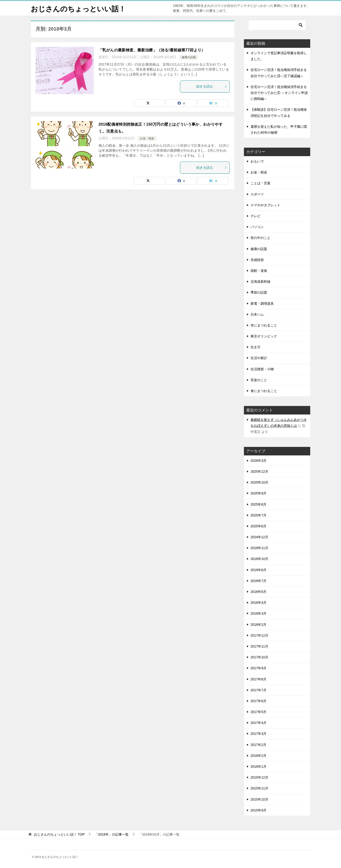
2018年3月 (258, 613)
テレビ (256, 216)
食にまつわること (264, 391)
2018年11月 (259, 548)
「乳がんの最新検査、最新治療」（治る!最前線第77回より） (152, 50)
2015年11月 (259, 788)
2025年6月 (258, 526)
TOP (59, 834)
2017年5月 (258, 712)
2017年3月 (258, 734)
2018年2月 (258, 625)
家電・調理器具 (262, 304)
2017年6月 (258, 701)
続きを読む (212, 86)
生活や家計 (259, 358)
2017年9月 (258, 668)
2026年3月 (258, 461)
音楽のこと (259, 380)
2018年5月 (258, 592)
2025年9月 (258, 493)
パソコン (257, 227)
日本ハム (257, 314)
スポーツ (257, 194)
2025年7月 (258, 515)
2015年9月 (258, 810)
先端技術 (257, 260)
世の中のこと (260, 238)
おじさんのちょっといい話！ (78, 8)
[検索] (277, 25)
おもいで (257, 161)
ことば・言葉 (260, 183)
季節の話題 (259, 292)
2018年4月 (258, 603)
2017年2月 (258, 745)
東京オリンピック (264, 336)
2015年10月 (259, 799)
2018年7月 (258, 581)
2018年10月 (259, 559)
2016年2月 (258, 756)
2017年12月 (259, 635)
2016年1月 (258, 767)
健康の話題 (189, 57)
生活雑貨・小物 (262, 369)
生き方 (256, 347)
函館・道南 (259, 271)
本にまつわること (264, 325)
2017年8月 (258, 679)
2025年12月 (259, 471)
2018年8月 (258, 570)
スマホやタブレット (265, 205)
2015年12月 (259, 777)
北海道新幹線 (260, 282)
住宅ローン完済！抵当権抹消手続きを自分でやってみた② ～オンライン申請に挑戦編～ (279, 93)
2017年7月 (258, 690)
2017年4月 (258, 723)
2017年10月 (259, 657)
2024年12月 (259, 537)
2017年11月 (259, 646)
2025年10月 (259, 482)
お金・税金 (147, 138)
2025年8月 (258, 504)
